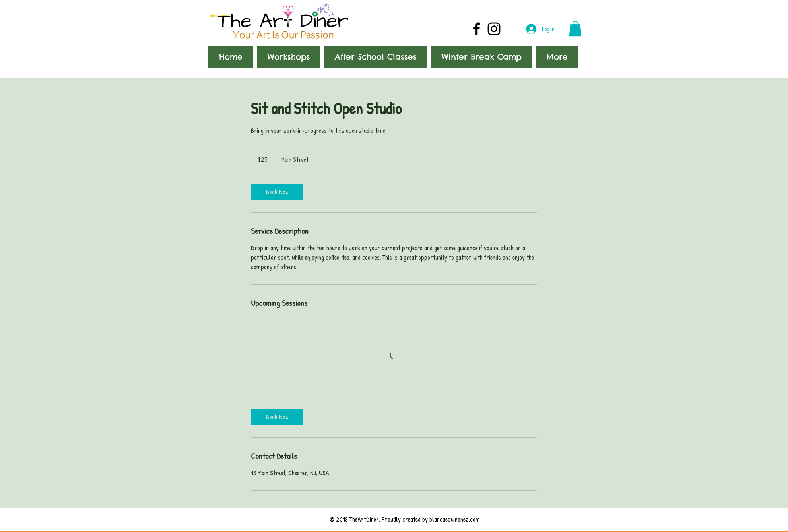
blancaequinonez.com (455, 519)
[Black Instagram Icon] (494, 29)
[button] (575, 29)
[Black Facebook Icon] (476, 29)
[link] (277, 192)
